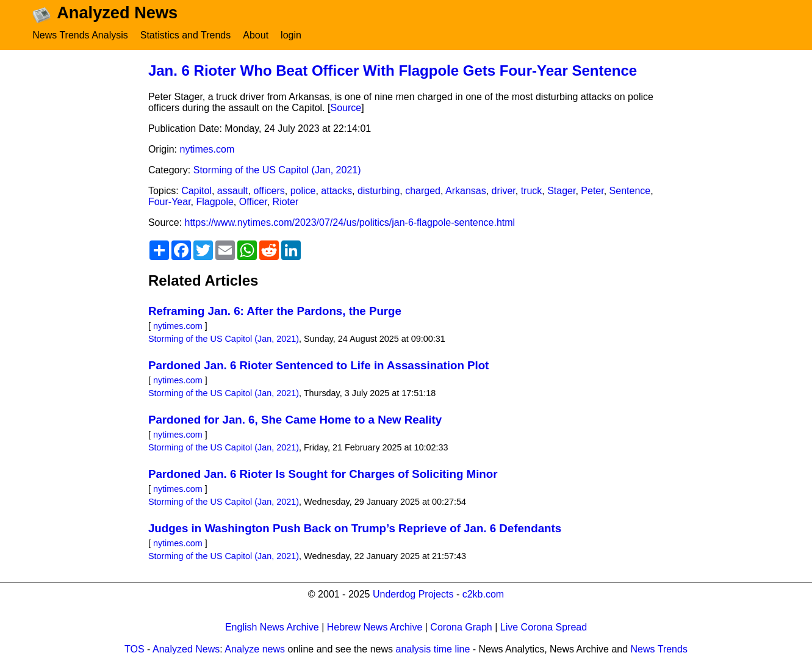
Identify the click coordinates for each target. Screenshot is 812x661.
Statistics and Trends (186, 35)
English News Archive (272, 627)
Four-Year (170, 202)
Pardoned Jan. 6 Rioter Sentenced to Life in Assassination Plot (318, 365)
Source (346, 108)
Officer (253, 202)
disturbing (379, 191)
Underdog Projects (413, 594)
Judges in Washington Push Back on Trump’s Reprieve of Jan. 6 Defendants (355, 528)
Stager (561, 191)
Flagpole (214, 202)
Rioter (286, 202)
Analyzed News (186, 649)
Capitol (196, 191)
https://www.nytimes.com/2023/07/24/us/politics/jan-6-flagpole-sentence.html (350, 222)
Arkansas (466, 191)
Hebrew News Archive (375, 627)
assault (233, 191)
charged (423, 191)
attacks (336, 191)
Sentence (630, 191)
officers (269, 191)
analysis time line (433, 649)
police (303, 191)
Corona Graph (461, 627)
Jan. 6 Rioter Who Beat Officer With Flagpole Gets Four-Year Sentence (393, 70)
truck (532, 191)
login (291, 35)
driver (504, 191)
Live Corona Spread (544, 627)
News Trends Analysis (80, 35)
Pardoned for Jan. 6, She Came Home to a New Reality (295, 420)
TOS (135, 649)
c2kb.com (483, 594)
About (256, 35)
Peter (592, 191)
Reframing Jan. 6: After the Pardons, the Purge (275, 311)
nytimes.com (207, 149)
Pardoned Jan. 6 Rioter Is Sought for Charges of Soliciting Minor (323, 474)
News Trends (659, 649)
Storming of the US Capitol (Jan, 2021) (277, 170)
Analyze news (255, 649)
